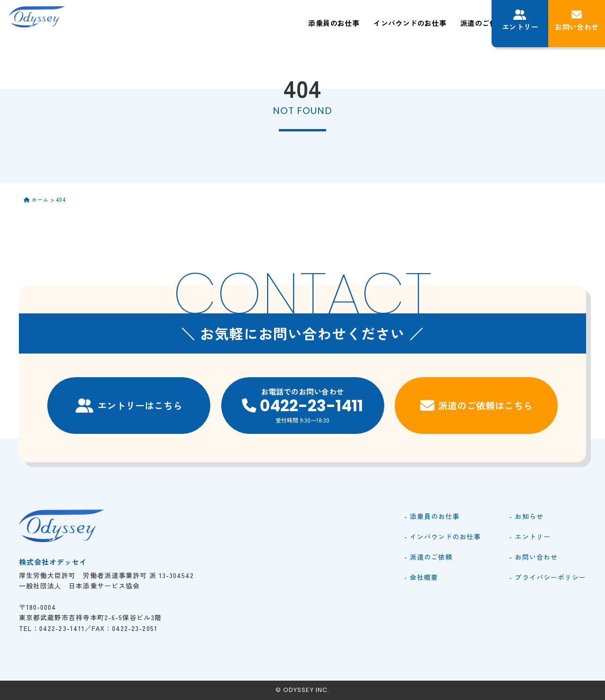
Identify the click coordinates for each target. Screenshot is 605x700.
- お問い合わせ (533, 557)
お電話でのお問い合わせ (303, 405)
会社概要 (418, 23)
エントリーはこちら (129, 406)
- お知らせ (526, 516)
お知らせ (462, 23)
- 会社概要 (421, 577)
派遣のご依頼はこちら (476, 406)
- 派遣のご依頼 (428, 557)
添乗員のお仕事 (212, 23)
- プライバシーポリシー (548, 577)
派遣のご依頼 (365, 23)
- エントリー (530, 536)
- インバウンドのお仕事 (443, 536)
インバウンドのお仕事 (291, 23)
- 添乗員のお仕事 (432, 516)
